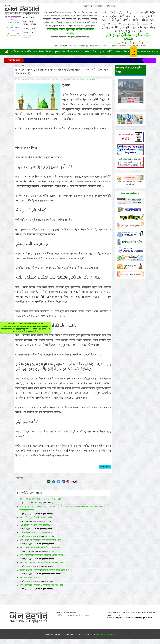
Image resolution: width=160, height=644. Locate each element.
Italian (33, 29)
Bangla (32, 18)
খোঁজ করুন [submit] (133, 52)
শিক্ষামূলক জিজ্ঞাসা (91, 80)
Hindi (33, 32)
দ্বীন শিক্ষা (49, 52)
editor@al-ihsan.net (121, 613)
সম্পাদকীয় (85, 52)
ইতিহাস (94, 52)
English (25, 25)
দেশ (35, 52)
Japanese (33, 25)
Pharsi (31, 21)
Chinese (26, 29)
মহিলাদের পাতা (73, 52)
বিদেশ (41, 52)
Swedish (26, 32)
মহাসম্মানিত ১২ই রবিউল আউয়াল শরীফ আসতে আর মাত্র (10, 334)
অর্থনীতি (110, 52)
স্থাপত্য (102, 52)
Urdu (24, 21)
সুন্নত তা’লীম (60, 52)
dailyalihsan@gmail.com (141, 613)
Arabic (25, 18)
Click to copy (105, 462)
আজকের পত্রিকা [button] (121, 52)
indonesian (26, 36)
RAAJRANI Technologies (105, 629)
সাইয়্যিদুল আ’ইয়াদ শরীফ (21, 52)
